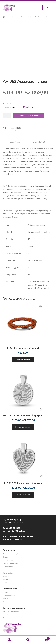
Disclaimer (7, 602)
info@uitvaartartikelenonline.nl (18, 536)
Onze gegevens (9, 596)
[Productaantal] (7, 116)
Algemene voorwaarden (12, 618)
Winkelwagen (44, 638)
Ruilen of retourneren (11, 612)
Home (8, 17)
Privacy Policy (8, 599)
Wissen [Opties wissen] (29, 107)
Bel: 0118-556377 (12, 528)
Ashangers (25, 17)
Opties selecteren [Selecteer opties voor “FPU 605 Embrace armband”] (23, 359)
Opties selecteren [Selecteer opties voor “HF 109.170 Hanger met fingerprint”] (23, 495)
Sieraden (16, 17)
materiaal (7, 104)
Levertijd (6, 615)
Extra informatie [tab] (40, 142)
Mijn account (9, 640)
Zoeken (28, 640)
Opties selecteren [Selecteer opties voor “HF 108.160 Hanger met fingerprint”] (23, 427)
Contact (6, 592)
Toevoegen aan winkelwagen (28, 115)
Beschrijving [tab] (15, 142)
